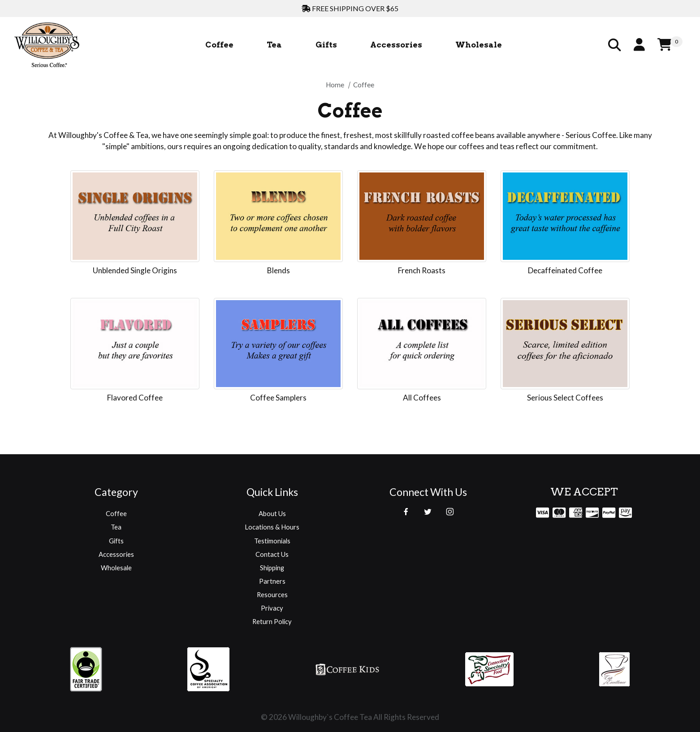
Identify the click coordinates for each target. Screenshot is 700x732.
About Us (272, 513)
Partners (272, 581)
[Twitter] (428, 512)
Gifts (116, 541)
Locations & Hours (272, 527)
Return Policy (272, 621)
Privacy (272, 608)
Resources (272, 594)
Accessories (116, 554)
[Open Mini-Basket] (670, 45)
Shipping (272, 568)
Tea (116, 527)
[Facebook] (406, 512)
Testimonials (272, 541)
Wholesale (116, 568)
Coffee (116, 513)
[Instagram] (450, 512)
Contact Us (272, 554)
